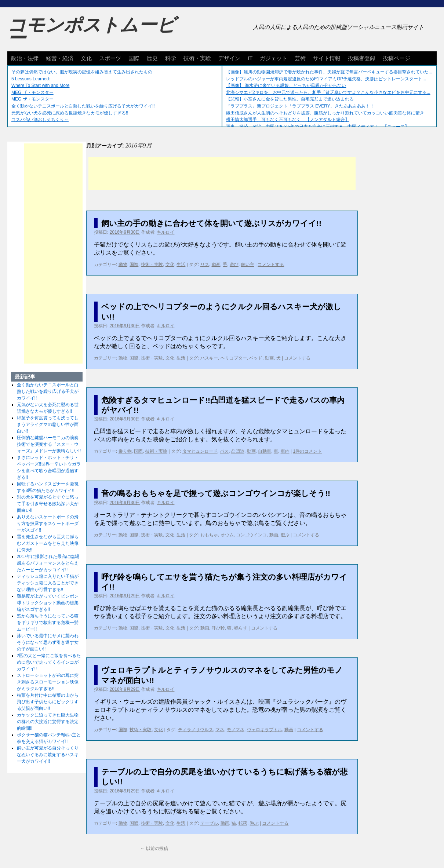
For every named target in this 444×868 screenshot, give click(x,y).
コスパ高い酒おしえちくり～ (40, 120)
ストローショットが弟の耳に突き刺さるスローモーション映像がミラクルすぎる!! (48, 682)
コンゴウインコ (251, 535)
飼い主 (248, 265)
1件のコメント (307, 451)
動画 (216, 265)
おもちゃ (209, 535)
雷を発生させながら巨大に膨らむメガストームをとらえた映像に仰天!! (48, 543)
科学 (171, 58)
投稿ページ (396, 58)
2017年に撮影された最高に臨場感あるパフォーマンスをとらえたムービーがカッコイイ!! (48, 563)
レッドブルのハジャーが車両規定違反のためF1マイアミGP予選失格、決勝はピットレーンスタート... (326, 79)
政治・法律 (25, 58)
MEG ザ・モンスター (32, 92)
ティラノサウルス (196, 730)
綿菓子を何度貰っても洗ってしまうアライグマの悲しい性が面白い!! (48, 424)
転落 (243, 823)
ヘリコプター (234, 358)
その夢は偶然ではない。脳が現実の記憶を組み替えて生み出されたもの (82, 72)
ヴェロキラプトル (265, 730)
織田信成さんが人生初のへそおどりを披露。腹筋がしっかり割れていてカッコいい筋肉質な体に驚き (325, 113)
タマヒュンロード (200, 451)
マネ (220, 730)
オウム (227, 535)
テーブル (209, 823)
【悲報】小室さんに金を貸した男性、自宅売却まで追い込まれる (290, 99)
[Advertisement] (222, 174)
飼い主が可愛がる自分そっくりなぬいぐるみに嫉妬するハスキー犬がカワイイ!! (48, 755)
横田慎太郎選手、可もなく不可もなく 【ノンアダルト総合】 (288, 120)
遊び (234, 265)
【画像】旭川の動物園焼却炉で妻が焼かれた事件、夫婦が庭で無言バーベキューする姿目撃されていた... (329, 72)
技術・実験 (197, 58)
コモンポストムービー (91, 32)
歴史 (152, 58)
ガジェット (274, 58)
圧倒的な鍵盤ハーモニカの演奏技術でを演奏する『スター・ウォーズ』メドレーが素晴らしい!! (49, 444)
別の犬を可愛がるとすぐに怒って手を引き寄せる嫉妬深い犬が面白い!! (48, 504)
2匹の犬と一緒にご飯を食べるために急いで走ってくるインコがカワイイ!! (49, 662)
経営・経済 (60, 58)
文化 (86, 58)
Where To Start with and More (41, 85)
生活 (181, 265)
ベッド (256, 358)
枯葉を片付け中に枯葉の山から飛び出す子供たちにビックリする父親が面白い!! (48, 702)
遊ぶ (285, 535)
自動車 (265, 451)
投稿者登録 (362, 58)
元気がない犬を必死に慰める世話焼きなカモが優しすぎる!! (70, 113)
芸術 (300, 58)
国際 (134, 58)
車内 (285, 451)
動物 (123, 265)
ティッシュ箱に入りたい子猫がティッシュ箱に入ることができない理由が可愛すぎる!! (48, 583)
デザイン (229, 58)
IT (250, 58)
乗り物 (125, 451)
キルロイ (165, 232)
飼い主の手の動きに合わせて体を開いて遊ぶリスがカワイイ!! (211, 223)
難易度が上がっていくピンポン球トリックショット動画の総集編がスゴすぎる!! (48, 603)
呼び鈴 (218, 628)
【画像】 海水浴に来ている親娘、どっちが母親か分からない (286, 85)
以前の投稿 (154, 849)
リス (205, 265)
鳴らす (241, 628)
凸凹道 (238, 451)
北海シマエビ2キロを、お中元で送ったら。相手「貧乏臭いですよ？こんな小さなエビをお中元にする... (328, 92)
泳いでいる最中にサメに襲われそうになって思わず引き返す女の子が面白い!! (48, 642)
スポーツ (110, 58)
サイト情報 (327, 58)
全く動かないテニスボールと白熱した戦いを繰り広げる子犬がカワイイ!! (83, 106)
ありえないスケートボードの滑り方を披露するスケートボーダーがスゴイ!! (48, 524)
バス (224, 451)
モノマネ (236, 730)
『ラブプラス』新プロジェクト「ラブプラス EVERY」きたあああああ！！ (300, 106)
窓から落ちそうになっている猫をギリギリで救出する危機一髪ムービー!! (48, 623)
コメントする (271, 265)
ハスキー (209, 358)
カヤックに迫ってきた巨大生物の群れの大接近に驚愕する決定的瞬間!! (48, 722)
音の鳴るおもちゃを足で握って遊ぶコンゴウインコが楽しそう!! (216, 493)
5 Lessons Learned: (31, 79)
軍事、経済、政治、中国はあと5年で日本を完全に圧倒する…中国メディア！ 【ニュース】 (318, 127)
